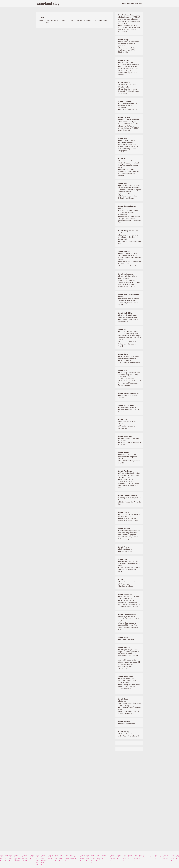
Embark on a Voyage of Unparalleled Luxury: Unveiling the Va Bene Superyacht (129, 537)
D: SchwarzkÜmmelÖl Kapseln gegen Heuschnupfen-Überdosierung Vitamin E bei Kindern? (129, 710)
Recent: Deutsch (124, 251)
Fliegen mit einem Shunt (128, 276)
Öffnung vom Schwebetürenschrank (126, 585)
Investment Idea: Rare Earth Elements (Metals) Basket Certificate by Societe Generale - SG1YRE (129, 302)
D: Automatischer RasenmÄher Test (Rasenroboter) (129, 361)
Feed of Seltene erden (82, 858)
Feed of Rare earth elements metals (44, 860)
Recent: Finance (124, 547)
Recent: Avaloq (123, 732)
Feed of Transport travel (167, 857)
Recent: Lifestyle (124, 118)
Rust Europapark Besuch (128, 110)
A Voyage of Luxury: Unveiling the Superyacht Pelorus (129, 515)
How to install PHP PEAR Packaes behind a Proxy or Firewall (127, 344)
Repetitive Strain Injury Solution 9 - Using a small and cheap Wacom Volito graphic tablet (128, 164)
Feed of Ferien (67, 858)
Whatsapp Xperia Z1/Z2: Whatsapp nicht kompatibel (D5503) (127, 457)
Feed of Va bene (124, 858)
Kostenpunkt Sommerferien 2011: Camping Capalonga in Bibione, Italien (128, 237)
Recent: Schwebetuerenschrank (127, 581)
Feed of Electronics (159, 857)
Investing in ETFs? (126, 551)
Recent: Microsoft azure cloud (129, 15)
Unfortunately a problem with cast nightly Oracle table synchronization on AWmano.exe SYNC (129, 220)
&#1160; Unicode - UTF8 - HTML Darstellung (127, 86)
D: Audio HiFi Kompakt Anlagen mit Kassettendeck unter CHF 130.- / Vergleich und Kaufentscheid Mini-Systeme (129, 603)
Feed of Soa (56, 858)
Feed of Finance (130, 857)
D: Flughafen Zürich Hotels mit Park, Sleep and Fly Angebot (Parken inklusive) (129, 383)
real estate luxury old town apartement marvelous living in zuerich (129, 563)
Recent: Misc (122, 138)
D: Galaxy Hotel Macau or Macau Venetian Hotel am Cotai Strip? (129, 619)
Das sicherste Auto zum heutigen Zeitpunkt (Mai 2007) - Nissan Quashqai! (129, 128)
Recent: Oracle (123, 60)
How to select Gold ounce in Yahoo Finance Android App (128, 316)
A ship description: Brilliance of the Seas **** (128, 439)
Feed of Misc (2, 858)
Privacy (139, 4)
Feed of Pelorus (119, 857)
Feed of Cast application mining (17, 858)
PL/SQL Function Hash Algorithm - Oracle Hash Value (128, 63)
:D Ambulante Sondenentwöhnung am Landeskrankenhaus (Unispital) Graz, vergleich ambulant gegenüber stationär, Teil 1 (129, 282)
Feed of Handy (98, 858)
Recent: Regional (124, 647)
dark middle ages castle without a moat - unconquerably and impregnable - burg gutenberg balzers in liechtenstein (129, 664)
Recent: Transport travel (127, 615)
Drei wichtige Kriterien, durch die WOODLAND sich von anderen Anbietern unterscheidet (129, 688)
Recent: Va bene (124, 529)
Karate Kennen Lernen (127, 639)
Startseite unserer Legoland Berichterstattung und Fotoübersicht (128, 105)
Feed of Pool (11, 858)
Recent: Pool (122, 183)
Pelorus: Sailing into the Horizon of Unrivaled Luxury (128, 519)
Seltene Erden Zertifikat (128, 407)
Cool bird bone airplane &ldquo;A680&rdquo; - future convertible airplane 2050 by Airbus (128, 626)
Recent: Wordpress (125, 471)
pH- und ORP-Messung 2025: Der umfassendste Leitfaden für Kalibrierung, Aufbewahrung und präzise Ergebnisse (129, 189)
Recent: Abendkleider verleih (129, 393)
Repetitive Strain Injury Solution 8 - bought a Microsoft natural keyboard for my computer (129, 172)
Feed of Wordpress (105, 857)
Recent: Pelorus (124, 512)
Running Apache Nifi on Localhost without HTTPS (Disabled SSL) (127, 50)
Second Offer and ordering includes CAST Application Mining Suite (128, 212)
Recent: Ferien (123, 371)
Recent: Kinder (123, 699)
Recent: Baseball (124, 722)
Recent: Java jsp (124, 40)
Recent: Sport (123, 637)
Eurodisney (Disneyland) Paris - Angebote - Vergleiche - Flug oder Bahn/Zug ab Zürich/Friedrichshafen (129, 376)
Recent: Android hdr (125, 313)
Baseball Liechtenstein (127, 724)
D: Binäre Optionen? (126, 549)
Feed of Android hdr (51, 857)
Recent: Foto (122, 420)
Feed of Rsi (6, 858)
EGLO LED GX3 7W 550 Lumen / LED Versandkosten (129, 597)
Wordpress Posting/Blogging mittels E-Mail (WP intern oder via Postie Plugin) (129, 475)
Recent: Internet (124, 83)
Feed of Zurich (136, 858)
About (123, 4)
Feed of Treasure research (113, 858)
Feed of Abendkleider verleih (74, 857)
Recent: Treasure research (127, 496)
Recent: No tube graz (126, 274)
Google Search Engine (127, 140)
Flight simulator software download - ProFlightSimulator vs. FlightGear (128, 91)
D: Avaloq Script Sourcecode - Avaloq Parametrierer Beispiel (129, 735)
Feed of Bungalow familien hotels (25, 858)
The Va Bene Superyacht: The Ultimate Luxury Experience (129, 532)
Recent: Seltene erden (126, 405)
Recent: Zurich (123, 559)
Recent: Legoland (124, 101)
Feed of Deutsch (32, 857)
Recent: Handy (123, 453)
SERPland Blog (48, 4)
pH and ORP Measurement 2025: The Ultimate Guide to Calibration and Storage (128, 196)
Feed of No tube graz (38, 860)
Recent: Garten (123, 354)
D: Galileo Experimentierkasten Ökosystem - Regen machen (129, 703)
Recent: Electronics (125, 594)
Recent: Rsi (122, 159)
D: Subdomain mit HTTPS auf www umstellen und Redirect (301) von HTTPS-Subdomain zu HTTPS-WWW (129, 20)
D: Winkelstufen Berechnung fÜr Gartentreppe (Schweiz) (129, 357)
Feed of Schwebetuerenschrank (147, 857)
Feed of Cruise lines (93, 859)
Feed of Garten (61, 858)
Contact (130, 4)
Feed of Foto (88, 858)
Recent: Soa (122, 329)
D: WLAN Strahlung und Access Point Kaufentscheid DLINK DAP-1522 (127, 680)
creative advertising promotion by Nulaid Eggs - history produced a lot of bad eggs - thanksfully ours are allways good (128, 147)
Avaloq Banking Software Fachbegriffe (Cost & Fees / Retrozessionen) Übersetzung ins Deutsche (129, 257)
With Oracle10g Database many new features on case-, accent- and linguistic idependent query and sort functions (128, 71)
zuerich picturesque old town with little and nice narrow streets (129, 570)
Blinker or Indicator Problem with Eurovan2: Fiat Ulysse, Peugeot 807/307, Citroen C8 (129, 122)
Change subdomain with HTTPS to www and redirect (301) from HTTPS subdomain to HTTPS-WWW (129, 28)
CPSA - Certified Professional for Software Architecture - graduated (129, 44)
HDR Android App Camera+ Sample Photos (128, 320)
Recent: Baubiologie (125, 676)
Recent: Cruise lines (125, 436)
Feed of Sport (173, 858)
